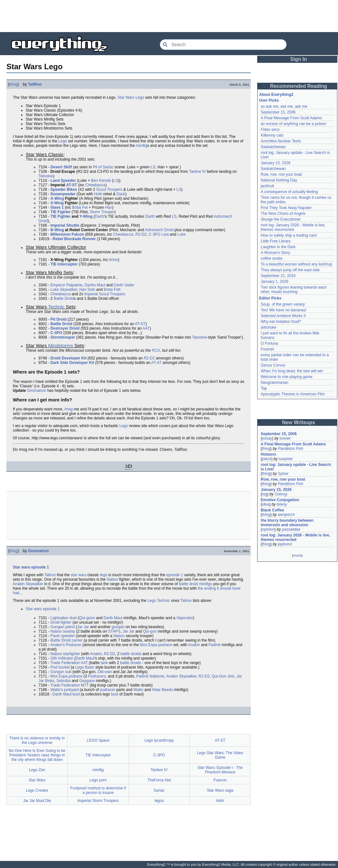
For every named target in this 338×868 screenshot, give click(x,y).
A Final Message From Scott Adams (291, 118)
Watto (138, 690)
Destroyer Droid (65, 328)
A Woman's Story (275, 253)
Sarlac (159, 790)
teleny (282, 504)
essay (267, 438)
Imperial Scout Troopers (105, 294)
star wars (79, 575)
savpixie (286, 459)
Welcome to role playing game (287, 377)
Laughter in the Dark (278, 247)
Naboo (112, 579)
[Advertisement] (169, 16)
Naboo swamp (63, 631)
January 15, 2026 (276, 163)
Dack (121, 194)
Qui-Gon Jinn (223, 676)
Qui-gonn (87, 618)
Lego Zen (37, 770)
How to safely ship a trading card (289, 235)
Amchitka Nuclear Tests (281, 141)
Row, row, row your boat (281, 174)
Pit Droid (58, 319)
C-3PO (154, 234)
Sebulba (63, 681)
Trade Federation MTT (69, 685)
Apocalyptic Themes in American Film (293, 394)
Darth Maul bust (66, 694)
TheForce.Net (159, 780)
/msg (69, 409)
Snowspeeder (63, 194)
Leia (165, 234)
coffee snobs (272, 258)
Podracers (97, 676)
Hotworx (268, 454)
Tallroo (50, 575)
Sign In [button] (299, 59)
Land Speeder (63, 181)
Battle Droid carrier (66, 640)
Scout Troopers (109, 190)
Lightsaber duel (63, 618)
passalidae (291, 529)
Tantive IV (197, 172)
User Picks (269, 100)
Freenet (267, 349)
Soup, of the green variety (283, 304)
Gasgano (87, 681)
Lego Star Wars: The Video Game (220, 755)
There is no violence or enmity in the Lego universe (37, 740)
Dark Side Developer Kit (72, 363)
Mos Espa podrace (156, 645)
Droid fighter (61, 622)
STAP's (114, 631)
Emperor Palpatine (66, 285)
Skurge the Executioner (281, 219)
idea (266, 504)
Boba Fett (112, 290)
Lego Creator (37, 790)
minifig (142, 146)
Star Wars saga (220, 790)
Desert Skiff (61, 167)
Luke (182, 234)
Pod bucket (60, 667)
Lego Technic (159, 601)
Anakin (194, 645)
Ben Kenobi (101, 181)
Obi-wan (105, 672)
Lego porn (98, 780)
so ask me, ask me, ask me (284, 106)
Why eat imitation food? (281, 322)
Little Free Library (276, 241)
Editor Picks (270, 298)
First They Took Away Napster (286, 208)
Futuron (220, 780)
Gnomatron (37, 391)
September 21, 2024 (278, 276)
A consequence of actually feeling (289, 192)
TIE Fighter (60, 212)
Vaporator (185, 618)
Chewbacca (95, 185)
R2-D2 (141, 234)
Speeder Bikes (64, 190)
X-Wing (57, 203)
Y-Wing (86, 216)
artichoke (269, 327)
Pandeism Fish (290, 449)
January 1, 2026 (275, 282)
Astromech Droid (159, 230)
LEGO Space (98, 740)
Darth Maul (113, 618)
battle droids (131, 654)
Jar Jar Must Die (37, 801)
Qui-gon (150, 631)
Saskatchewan (273, 147)
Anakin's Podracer (66, 645)
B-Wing (57, 230)
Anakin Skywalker (28, 584)
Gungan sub (61, 672)
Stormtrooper (63, 337)
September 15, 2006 (278, 112)
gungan (118, 627)
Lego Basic (85, 667)
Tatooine (46, 176)
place (267, 459)
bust (115, 694)
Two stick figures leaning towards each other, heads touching (294, 290)
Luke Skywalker (64, 290)
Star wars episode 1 (31, 567)
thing (13, 84)
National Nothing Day (279, 180)
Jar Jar (83, 627)
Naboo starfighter (65, 654)
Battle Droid (64, 299)
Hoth (98, 194)
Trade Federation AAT (69, 663)
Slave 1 (57, 207)
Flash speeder (63, 636)
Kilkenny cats (272, 135)
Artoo (113, 260)
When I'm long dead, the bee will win (292, 371)
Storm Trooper (102, 212)
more (297, 555)
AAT (146, 328)
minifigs (205, 584)
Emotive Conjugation (280, 500)
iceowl (285, 438)
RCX (156, 350)
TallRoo (35, 84)
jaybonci (285, 544)
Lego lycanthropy (159, 740)
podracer (108, 690)
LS (153, 167)
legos (159, 801)
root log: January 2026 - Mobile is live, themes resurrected (293, 227)
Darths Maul (95, 285)
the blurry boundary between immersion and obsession (287, 523)
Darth (100, 216)
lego (104, 575)
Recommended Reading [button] (299, 86)
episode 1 (175, 575)
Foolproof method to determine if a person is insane (98, 790)
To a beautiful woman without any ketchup (296, 264)
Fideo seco (270, 130)
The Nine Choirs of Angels (283, 214)
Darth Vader (124, 285)
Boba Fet (80, 207)
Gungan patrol (63, 627)
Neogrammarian (275, 383)
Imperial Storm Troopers (98, 801)
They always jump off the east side (290, 270)
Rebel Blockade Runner (74, 239)
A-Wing (57, 198)
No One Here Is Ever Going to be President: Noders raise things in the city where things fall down (37, 755)
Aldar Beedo (162, 690)
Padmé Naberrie (150, 676)
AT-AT (156, 363)
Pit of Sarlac (103, 167)
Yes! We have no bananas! (284, 310)
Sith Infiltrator (62, 658)
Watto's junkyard (64, 690)
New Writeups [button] (299, 422)
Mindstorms (61, 346)
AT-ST (72, 185)
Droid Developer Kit (68, 358)
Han (109, 207)
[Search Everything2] (223, 45)
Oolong (281, 494)
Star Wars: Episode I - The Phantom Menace (220, 770)
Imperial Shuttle (65, 225)
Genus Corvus (273, 365)
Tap (264, 388)
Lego (140, 97)
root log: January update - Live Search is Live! (296, 467)
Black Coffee (272, 510)
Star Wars (126, 97)
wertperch (286, 515)
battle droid (188, 584)
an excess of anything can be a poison (293, 124)
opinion (268, 529)
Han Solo (87, 290)
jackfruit (267, 186)
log (265, 494)
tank (104, 663)
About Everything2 (276, 95)
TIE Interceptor (64, 264)
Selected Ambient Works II (283, 316)
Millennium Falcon (67, 234)
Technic (56, 307)
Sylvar (283, 474)
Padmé (215, 645)
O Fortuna (269, 343)
